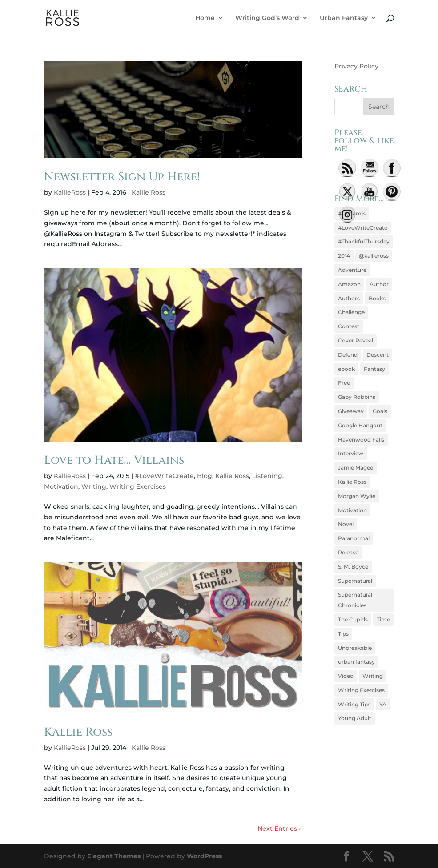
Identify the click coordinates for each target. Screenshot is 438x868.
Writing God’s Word (267, 18)
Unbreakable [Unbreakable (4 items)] (355, 648)
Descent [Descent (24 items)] (378, 355)
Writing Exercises (138, 486)
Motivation (61, 486)
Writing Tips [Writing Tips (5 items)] (354, 704)
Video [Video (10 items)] (346, 676)
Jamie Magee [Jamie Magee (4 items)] (356, 468)
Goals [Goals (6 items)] (380, 411)
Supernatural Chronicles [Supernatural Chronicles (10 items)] (355, 600)
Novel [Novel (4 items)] (346, 524)
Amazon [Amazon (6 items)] (349, 284)
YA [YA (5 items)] (383, 704)
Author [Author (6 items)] (379, 284)
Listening (267, 476)
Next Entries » (280, 828)
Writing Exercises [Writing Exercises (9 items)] (361, 690)
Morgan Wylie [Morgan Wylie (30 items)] (357, 496)
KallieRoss (70, 192)
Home (205, 18)
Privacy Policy (356, 66)
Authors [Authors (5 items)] (349, 298)
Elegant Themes (114, 856)
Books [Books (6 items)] (377, 298)
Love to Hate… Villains (114, 460)
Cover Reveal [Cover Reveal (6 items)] (356, 340)
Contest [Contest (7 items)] (349, 326)
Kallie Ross (149, 192)
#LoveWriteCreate (164, 476)
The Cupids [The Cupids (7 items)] (353, 619)
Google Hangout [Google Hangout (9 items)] (360, 425)
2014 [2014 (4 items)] (344, 256)
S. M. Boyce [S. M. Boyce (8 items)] (353, 567)
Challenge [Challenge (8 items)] (351, 312)
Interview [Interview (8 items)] (351, 453)
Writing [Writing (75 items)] (373, 676)
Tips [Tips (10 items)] (343, 634)
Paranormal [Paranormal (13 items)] (354, 538)
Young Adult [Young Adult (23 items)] (355, 718)
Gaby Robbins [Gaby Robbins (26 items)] (357, 397)
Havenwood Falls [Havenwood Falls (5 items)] (361, 440)
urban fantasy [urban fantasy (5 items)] (356, 662)
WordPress (204, 856)
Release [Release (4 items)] (348, 552)
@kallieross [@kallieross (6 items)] (374, 256)
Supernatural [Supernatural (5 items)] (355, 581)
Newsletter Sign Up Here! (122, 177)
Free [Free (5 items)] (344, 383)
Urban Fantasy (344, 18)
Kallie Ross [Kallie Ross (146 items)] (352, 482)
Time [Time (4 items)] (383, 619)
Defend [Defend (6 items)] (348, 355)
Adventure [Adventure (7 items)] (352, 270)
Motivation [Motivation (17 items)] (352, 510)
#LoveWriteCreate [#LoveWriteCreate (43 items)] (363, 228)
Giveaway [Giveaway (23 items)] (351, 411)
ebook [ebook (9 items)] (346, 369)
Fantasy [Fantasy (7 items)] (374, 369)
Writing (94, 486)
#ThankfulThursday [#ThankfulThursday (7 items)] (364, 241)
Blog (205, 476)
